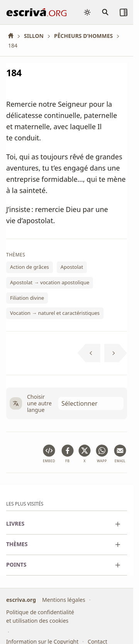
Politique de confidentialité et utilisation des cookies (40, 617)
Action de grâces (30, 267)
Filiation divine (27, 297)
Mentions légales (64, 600)
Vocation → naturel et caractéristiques (55, 313)
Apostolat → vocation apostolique (50, 282)
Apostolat (72, 267)
